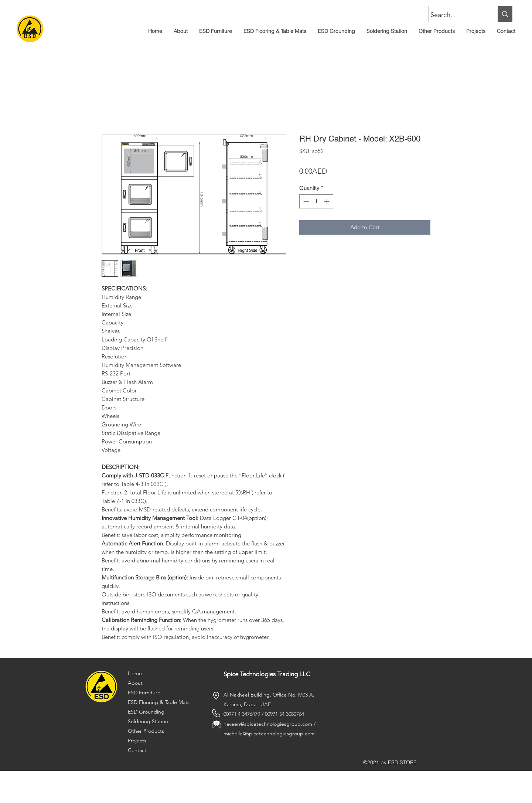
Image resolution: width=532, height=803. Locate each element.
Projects (137, 741)
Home (135, 673)
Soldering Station (148, 721)
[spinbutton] (316, 202)
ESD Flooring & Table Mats (159, 702)
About (135, 683)
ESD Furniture (144, 693)
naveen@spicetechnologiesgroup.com (268, 724)
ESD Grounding (146, 712)
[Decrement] (305, 202)
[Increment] (328, 202)
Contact (137, 750)
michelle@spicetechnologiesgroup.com (269, 734)
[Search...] (456, 15)
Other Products (146, 731)
